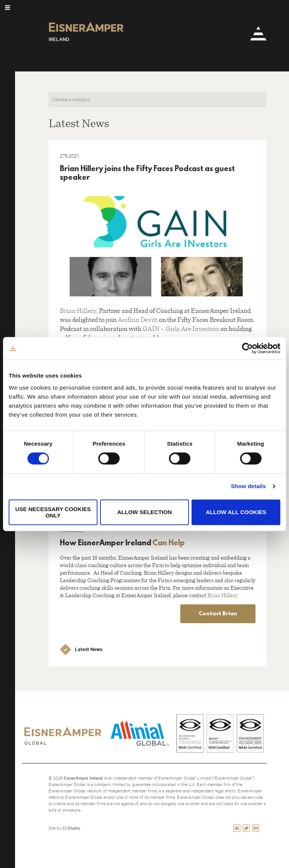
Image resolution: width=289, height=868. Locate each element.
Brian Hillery (78, 310)
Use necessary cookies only (53, 512)
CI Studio (71, 828)
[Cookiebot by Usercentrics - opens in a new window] (247, 348)
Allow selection (144, 512)
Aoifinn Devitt (138, 319)
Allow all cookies (236, 512)
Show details (249, 486)
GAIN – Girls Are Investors (181, 328)
